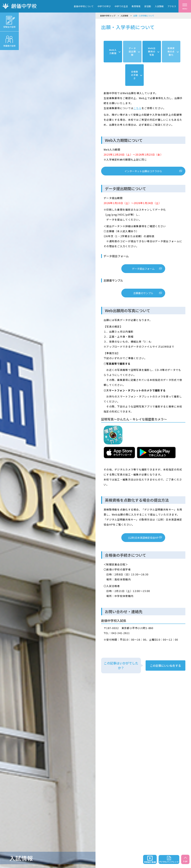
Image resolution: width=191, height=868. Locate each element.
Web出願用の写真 (152, 51)
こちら (137, 108)
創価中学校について (84, 6)
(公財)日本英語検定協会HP (143, 538)
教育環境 (136, 6)
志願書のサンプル (143, 293)
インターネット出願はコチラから (143, 171)
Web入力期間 (113, 52)
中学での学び (104, 6)
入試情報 (159, 6)
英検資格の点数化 (171, 51)
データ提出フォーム (143, 269)
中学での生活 (121, 6)
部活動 (148, 6)
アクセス (172, 6)
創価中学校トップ (108, 16)
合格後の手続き (135, 75)
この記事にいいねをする (165, 666)
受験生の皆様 (9, 20)
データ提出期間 (132, 51)
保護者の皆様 (9, 39)
